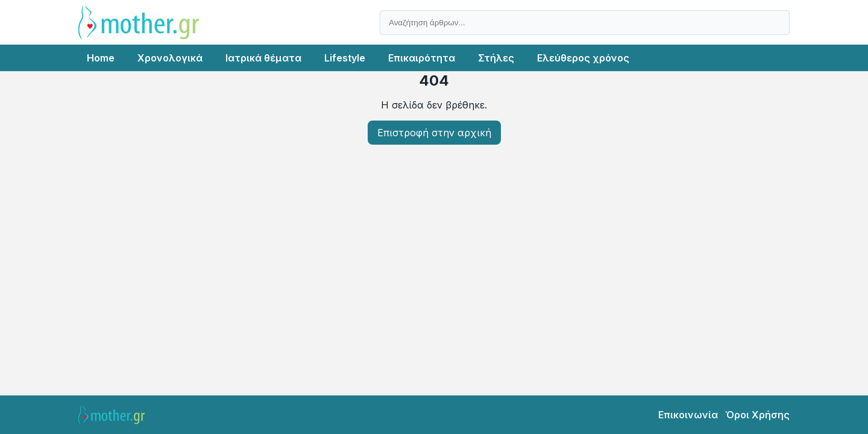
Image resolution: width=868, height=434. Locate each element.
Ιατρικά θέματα (263, 58)
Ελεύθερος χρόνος (583, 58)
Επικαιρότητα (422, 58)
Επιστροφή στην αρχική (434, 133)
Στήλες (496, 58)
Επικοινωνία (688, 415)
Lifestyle (345, 58)
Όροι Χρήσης (757, 415)
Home (101, 58)
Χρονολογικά (170, 58)
